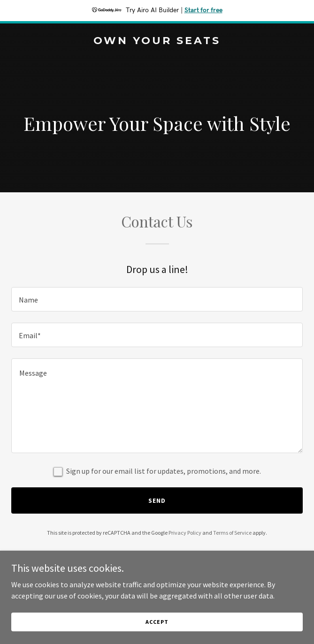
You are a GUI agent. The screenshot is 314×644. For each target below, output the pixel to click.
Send (157, 500)
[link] (157, 41)
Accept (157, 622)
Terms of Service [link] (232, 533)
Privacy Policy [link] (185, 533)
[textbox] (157, 299)
